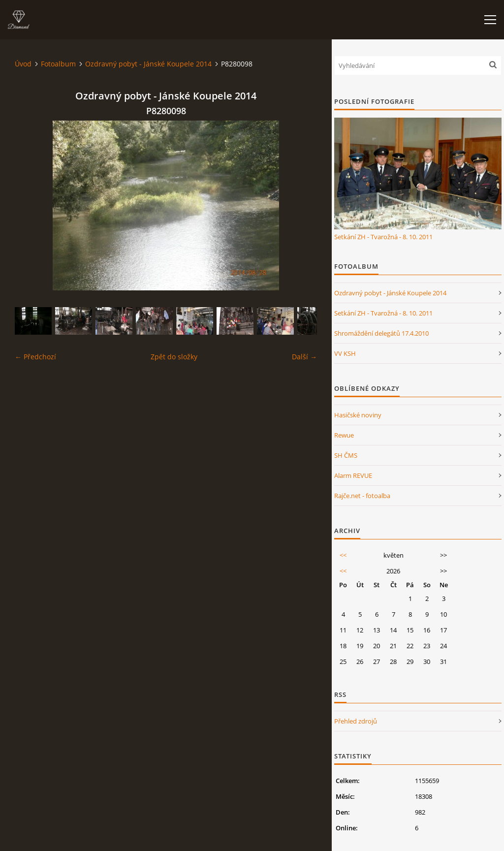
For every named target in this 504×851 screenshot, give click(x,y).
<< (343, 555)
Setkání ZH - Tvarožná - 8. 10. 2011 (383, 237)
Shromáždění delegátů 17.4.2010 (381, 333)
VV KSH (345, 353)
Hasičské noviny (358, 415)
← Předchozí (35, 357)
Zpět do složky (174, 357)
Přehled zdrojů (356, 721)
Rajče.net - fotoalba (362, 496)
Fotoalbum (58, 64)
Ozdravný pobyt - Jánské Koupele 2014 (148, 64)
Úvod (23, 64)
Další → (304, 357)
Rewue (344, 435)
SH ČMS (346, 455)
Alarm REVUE (353, 475)
